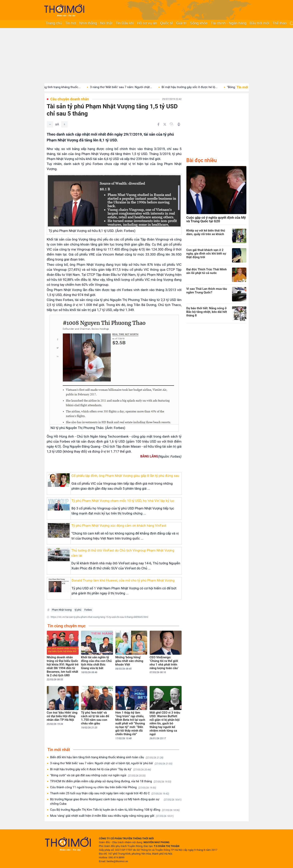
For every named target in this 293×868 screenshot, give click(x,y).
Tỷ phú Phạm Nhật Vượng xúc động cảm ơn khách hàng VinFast (119, 526)
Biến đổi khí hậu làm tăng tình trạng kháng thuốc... (54, 87)
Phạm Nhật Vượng (62, 610)
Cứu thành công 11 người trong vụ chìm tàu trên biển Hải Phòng (103, 787)
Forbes (88, 610)
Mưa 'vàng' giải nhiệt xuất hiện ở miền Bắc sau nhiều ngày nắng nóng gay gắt (112, 816)
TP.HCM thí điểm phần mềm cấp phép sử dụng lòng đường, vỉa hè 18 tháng (111, 781)
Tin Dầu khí (125, 23)
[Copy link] (172, 124)
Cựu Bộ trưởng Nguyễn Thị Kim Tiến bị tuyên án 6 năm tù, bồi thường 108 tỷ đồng (115, 810)
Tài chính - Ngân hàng (229, 23)
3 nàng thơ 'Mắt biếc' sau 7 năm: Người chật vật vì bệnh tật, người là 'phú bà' (111, 763)
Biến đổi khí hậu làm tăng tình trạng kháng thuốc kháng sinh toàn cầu (107, 757)
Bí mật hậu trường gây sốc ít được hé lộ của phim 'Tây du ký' (101, 769)
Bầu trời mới (259, 23)
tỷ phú (78, 610)
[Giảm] (50, 124)
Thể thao (279, 23)
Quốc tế (167, 23)
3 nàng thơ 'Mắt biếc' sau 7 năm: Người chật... (128, 87)
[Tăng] (64, 124)
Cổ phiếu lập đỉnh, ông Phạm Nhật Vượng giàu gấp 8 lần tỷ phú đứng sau (125, 476)
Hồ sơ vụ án (147, 23)
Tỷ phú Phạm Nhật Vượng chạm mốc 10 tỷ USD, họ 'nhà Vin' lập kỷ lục (123, 501)
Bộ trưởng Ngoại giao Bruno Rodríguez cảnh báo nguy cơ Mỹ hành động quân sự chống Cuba (116, 802)
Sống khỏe (199, 23)
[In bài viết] (179, 124)
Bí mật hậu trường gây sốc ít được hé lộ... (197, 87)
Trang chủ (54, 23)
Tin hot (71, 23)
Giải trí (181, 23)
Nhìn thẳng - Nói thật (96, 23)
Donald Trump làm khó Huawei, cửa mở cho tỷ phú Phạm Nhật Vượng (123, 580)
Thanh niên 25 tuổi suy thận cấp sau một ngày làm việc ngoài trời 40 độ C (110, 793)
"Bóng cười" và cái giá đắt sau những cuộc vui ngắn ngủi (98, 775)
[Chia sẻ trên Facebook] (158, 124)
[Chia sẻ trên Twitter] (165, 124)
